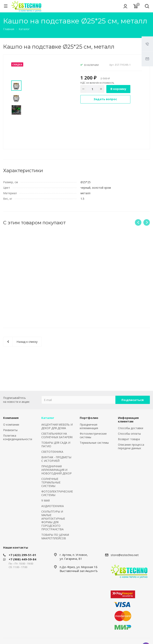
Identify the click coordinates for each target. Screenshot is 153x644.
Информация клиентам (128, 419)
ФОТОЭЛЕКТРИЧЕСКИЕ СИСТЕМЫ (57, 493)
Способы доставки (131, 428)
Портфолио (89, 418)
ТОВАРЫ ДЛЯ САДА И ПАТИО (56, 444)
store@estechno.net (125, 555)
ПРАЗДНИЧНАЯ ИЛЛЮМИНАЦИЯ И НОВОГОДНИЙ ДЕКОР (57, 470)
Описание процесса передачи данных (131, 446)
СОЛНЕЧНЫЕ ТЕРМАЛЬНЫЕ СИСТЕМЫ (51, 482)
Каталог (48, 418)
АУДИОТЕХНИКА (53, 506)
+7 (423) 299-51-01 (22, 555)
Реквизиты (10, 430)
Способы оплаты (129, 434)
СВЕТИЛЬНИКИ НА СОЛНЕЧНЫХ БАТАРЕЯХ (57, 435)
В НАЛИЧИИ (91, 65)
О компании (11, 425)
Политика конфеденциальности (18, 437)
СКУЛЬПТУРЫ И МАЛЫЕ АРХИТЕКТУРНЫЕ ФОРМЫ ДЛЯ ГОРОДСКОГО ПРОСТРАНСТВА (53, 520)
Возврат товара (129, 439)
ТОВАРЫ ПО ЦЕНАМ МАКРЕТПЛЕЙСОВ (55, 536)
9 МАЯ (45, 500)
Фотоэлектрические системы (93, 435)
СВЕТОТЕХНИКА (52, 452)
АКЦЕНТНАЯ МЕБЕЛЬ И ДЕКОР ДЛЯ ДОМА (57, 426)
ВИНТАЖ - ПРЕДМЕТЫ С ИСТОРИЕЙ (56, 459)
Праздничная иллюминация (89, 426)
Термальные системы (94, 443)
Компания (11, 418)
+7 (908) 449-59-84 (22, 559)
